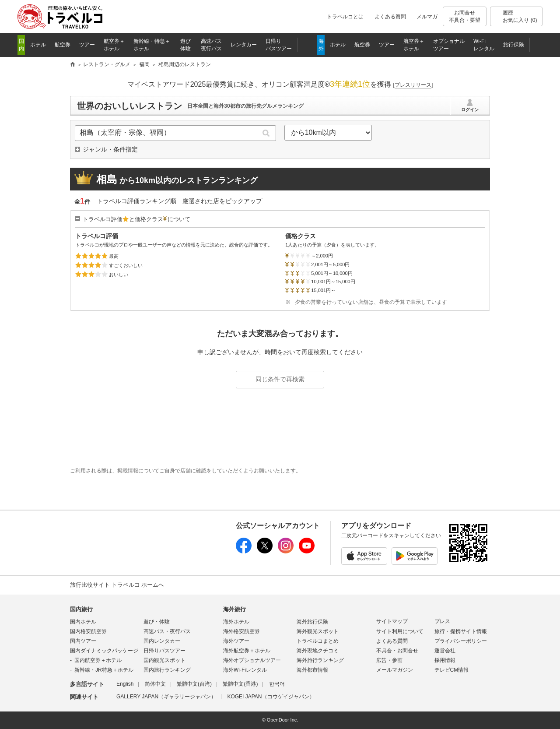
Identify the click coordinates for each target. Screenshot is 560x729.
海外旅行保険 (312, 622)
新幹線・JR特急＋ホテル (104, 670)
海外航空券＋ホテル (247, 651)
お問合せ (465, 16)
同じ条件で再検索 (280, 379)
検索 (266, 133)
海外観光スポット (318, 631)
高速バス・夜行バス (167, 631)
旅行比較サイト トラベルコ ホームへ (117, 585)
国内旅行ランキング (167, 670)
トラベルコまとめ (318, 641)
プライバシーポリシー (461, 641)
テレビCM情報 (452, 670)
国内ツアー (83, 641)
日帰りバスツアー (164, 651)
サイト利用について (400, 631)
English (125, 684)
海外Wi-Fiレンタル (245, 670)
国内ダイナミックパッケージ (104, 651)
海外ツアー (236, 641)
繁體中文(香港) (240, 684)
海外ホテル (236, 622)
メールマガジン (395, 670)
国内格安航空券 (88, 631)
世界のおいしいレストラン (129, 106)
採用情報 (445, 660)
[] (413, 85)
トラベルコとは (345, 17)
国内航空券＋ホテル (98, 660)
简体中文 (155, 684)
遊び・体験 (157, 622)
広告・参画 (389, 660)
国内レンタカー (162, 641)
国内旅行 (81, 609)
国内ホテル (83, 622)
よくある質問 (390, 17)
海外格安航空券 (241, 631)
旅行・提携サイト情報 (461, 631)
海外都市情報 (312, 670)
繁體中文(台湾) (194, 684)
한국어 (277, 684)
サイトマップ (392, 621)
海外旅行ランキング (320, 660)
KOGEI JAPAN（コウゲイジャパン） (271, 697)
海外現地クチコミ (318, 651)
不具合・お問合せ (397, 651)
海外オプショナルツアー (252, 660)
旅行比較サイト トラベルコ (73, 65)
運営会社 (445, 651)
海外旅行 (234, 609)
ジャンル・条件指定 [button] (110, 149)
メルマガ (427, 17)
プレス (442, 621)
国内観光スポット (164, 660)
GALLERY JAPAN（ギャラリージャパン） (166, 697)
